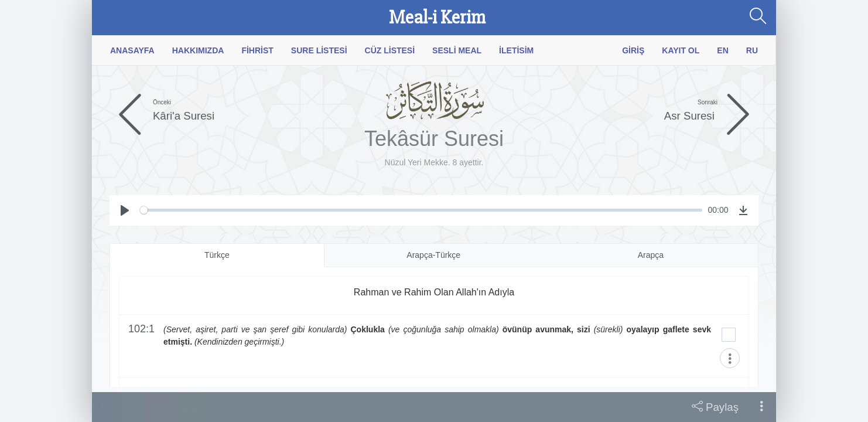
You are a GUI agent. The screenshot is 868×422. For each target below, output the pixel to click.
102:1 (141, 329)
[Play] (125, 210)
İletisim (516, 50)
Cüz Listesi (390, 50)
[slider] (421, 210)
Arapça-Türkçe (433, 255)
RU (752, 50)
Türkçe (217, 255)
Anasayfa (132, 50)
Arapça (651, 255)
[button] (762, 407)
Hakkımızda (198, 50)
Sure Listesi (319, 50)
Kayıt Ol (681, 50)
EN (722, 50)
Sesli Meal (457, 50)
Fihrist (257, 50)
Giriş (633, 50)
